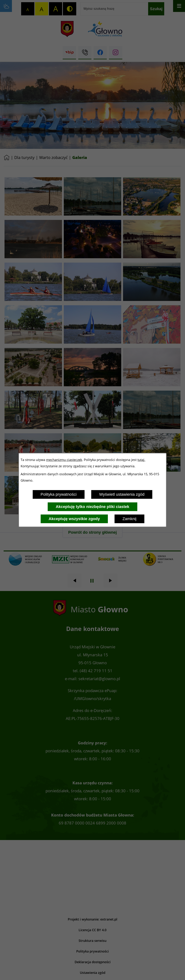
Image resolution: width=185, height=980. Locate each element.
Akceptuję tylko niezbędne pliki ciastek (92, 507)
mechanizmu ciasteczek (64, 460)
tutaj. (141, 460)
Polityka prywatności (59, 494)
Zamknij (129, 519)
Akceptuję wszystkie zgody (74, 519)
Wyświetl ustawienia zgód (122, 494)
